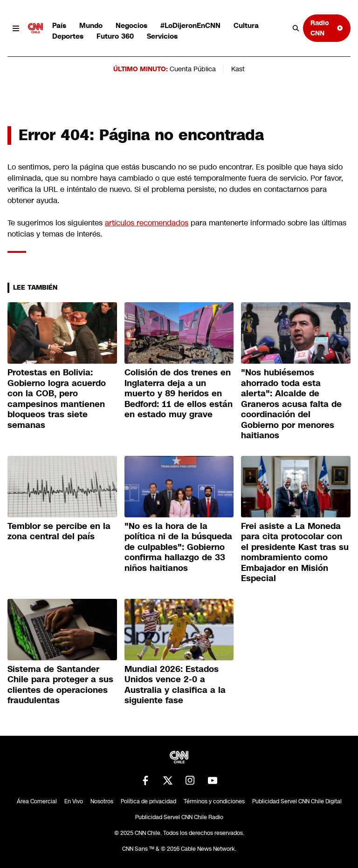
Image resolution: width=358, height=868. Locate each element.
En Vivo (74, 801)
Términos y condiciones (214, 801)
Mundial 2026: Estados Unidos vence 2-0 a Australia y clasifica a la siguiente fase (175, 685)
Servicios (162, 36)
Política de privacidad (148, 801)
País (59, 25)
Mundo (91, 25)
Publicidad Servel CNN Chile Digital (297, 801)
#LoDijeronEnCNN (190, 25)
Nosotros (102, 801)
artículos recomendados (147, 223)
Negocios (131, 25)
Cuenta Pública (193, 69)
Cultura (246, 25)
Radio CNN (327, 28)
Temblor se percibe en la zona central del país (59, 532)
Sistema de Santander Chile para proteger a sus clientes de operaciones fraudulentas (60, 685)
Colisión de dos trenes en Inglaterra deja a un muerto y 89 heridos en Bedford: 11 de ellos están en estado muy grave (179, 393)
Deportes (68, 36)
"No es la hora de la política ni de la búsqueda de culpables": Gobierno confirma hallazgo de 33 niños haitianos (178, 547)
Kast (238, 69)
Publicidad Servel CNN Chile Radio (179, 817)
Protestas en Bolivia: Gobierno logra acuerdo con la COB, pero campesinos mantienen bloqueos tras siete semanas (57, 399)
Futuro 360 (115, 36)
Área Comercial (37, 801)
